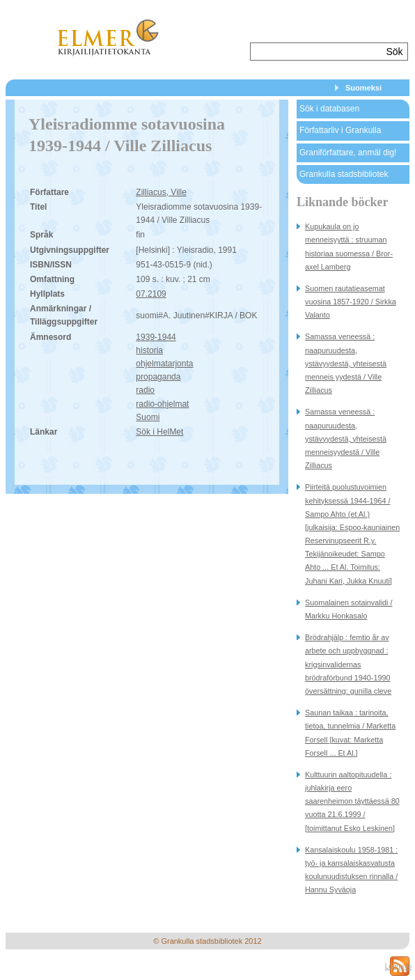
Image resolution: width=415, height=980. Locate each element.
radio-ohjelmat (162, 404)
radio (145, 390)
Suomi (148, 417)
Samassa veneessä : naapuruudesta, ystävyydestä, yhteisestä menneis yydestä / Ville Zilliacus (346, 363)
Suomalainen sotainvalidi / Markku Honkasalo (349, 609)
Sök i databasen (329, 109)
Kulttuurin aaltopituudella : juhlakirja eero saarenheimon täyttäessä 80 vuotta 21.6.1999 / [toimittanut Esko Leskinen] (352, 801)
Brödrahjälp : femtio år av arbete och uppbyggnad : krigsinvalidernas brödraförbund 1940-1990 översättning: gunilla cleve (348, 664)
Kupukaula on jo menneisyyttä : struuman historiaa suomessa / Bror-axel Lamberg (349, 247)
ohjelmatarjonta (164, 364)
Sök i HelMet (159, 432)
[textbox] (316, 52)
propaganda (158, 377)
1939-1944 (156, 337)
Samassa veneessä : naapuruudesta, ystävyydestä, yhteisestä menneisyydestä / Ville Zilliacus (346, 438)
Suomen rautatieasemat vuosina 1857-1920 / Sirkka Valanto (351, 302)
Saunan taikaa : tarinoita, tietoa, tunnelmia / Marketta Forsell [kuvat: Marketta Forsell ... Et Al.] (350, 733)
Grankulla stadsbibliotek (344, 174)
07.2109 (151, 294)
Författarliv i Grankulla (340, 130)
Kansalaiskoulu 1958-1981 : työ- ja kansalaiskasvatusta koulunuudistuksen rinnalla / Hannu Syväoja (351, 870)
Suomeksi (363, 88)
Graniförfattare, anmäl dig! (348, 153)
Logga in (398, 966)
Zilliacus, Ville (161, 192)
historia (149, 350)
